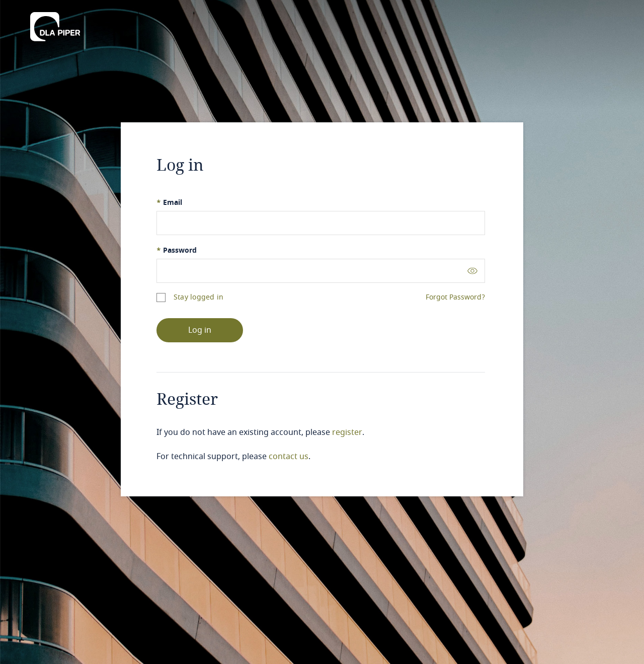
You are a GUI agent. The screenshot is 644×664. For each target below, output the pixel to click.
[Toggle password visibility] (472, 271)
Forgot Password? (455, 298)
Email (169, 203)
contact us (289, 457)
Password (177, 250)
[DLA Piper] (55, 24)
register (347, 432)
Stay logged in (198, 297)
